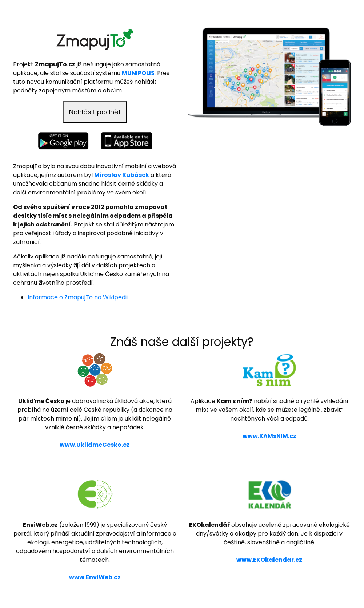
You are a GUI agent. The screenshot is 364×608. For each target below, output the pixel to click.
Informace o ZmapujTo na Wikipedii (78, 297)
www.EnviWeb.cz (95, 577)
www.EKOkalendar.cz (269, 560)
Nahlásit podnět (95, 112)
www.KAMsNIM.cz (269, 436)
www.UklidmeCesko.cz (95, 445)
